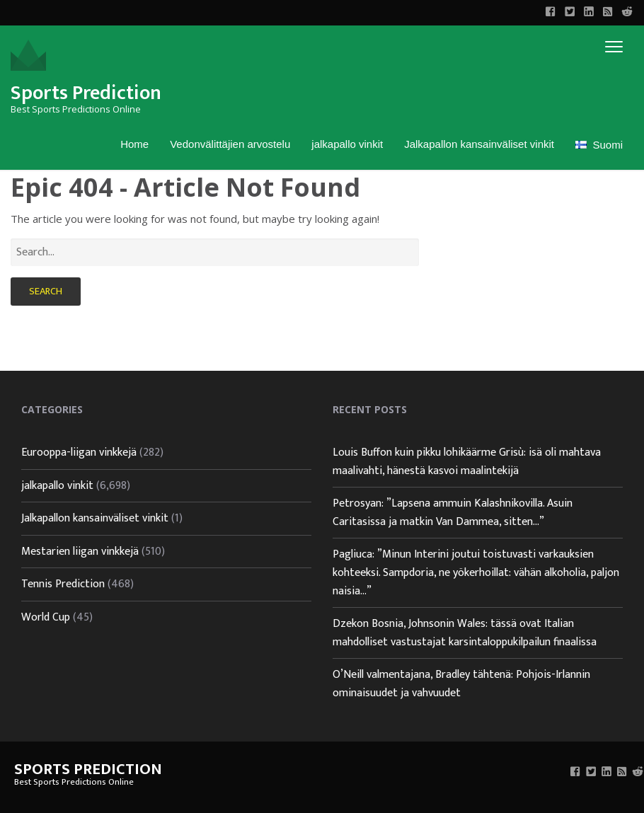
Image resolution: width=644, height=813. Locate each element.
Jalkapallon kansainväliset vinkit (479, 144)
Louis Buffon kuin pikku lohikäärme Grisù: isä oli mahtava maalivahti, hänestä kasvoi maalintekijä (467, 462)
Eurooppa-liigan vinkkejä (79, 452)
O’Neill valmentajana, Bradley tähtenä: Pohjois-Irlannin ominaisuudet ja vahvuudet (461, 684)
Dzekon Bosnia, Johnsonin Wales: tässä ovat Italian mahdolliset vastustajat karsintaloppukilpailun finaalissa (465, 633)
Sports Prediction (86, 93)
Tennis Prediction (63, 584)
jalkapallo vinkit (347, 144)
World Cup (46, 617)
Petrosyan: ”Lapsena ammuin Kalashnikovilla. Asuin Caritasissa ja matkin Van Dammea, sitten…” (453, 513)
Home (134, 144)
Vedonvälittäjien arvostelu (230, 144)
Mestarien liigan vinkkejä (80, 552)
